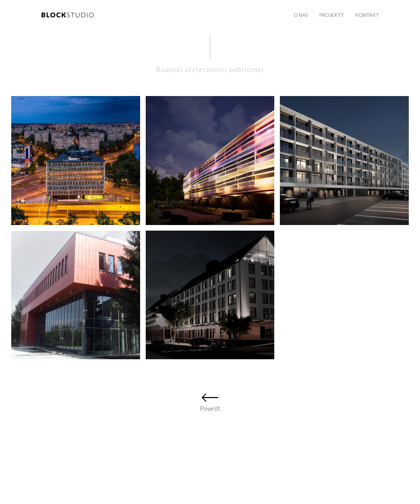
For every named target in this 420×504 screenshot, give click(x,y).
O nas (301, 15)
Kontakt (367, 15)
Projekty (332, 15)
